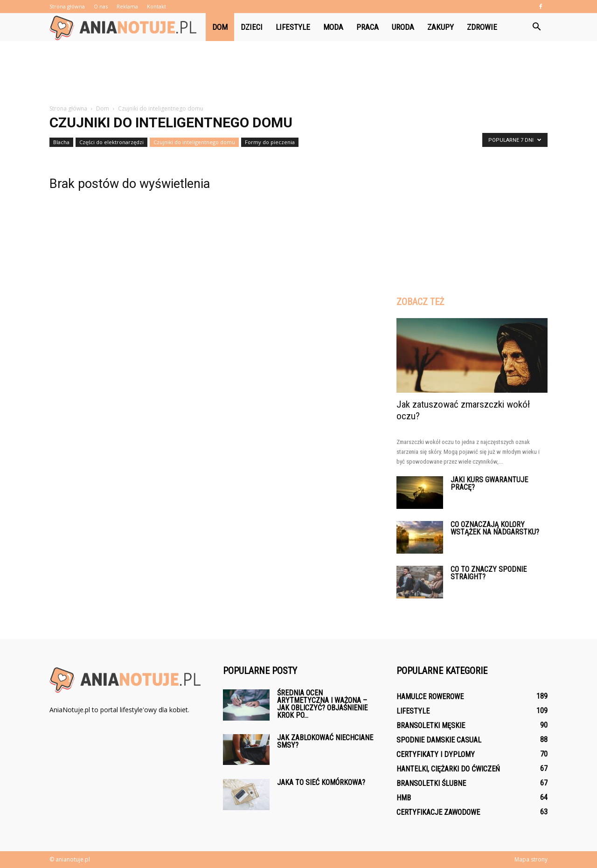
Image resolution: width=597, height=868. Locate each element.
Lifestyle (293, 27)
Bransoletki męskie (431, 726)
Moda (333, 27)
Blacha (61, 142)
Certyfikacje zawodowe (438, 812)
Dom (220, 27)
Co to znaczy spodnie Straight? (489, 573)
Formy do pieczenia (270, 142)
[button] (536, 27)
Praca (368, 27)
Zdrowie (482, 27)
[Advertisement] (298, 73)
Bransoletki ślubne (431, 783)
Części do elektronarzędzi (111, 142)
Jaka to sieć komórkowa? (321, 782)
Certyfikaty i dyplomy (436, 754)
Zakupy (441, 27)
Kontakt (156, 6)
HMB (404, 798)
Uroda (403, 27)
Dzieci (252, 27)
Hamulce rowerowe (430, 697)
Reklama (127, 6)
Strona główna (67, 6)
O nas (101, 6)
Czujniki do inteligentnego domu (194, 142)
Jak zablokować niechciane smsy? (325, 741)
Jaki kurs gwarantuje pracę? (489, 483)
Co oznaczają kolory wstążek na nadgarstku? (495, 528)
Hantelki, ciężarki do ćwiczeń (448, 769)
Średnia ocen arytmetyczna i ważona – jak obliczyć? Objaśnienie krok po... (322, 704)
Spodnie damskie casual (439, 740)
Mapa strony (531, 859)
